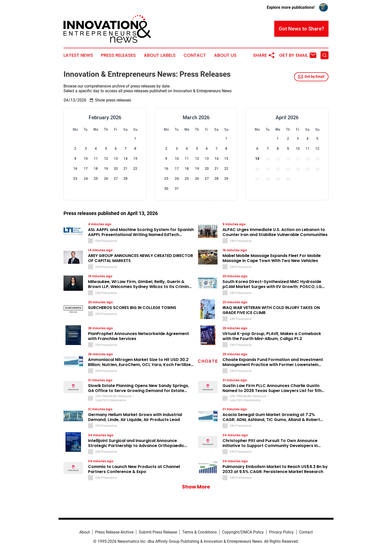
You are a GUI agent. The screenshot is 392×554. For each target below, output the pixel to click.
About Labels (160, 55)
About (84, 532)
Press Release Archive (114, 532)
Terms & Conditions (199, 532)
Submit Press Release (158, 532)
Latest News (78, 55)
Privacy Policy (281, 532)
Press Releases (118, 55)
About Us (225, 55)
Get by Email (311, 77)
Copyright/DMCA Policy (243, 532)
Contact (195, 55)
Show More (196, 487)
